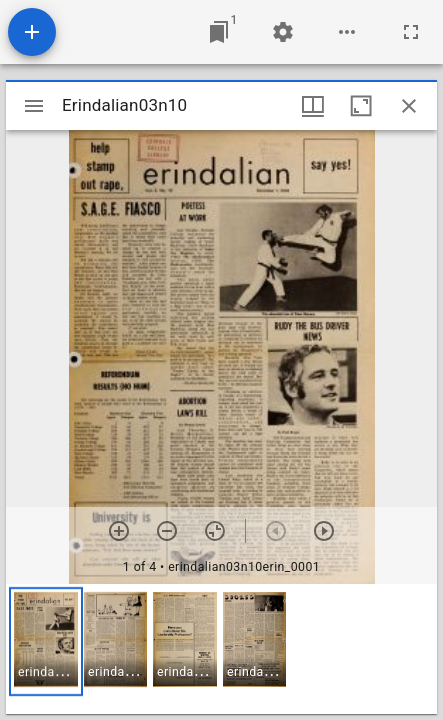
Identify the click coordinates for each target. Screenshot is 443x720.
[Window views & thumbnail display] (313, 106)
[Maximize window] (361, 106)
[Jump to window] (219, 32)
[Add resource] (32, 32)
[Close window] (409, 106)
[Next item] (324, 531)
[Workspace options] (347, 32)
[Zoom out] (167, 531)
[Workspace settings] (283, 32)
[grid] (221, 649)
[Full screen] (411, 32)
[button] (46, 641)
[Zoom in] (119, 531)
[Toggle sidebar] (34, 106)
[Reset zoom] (215, 531)
